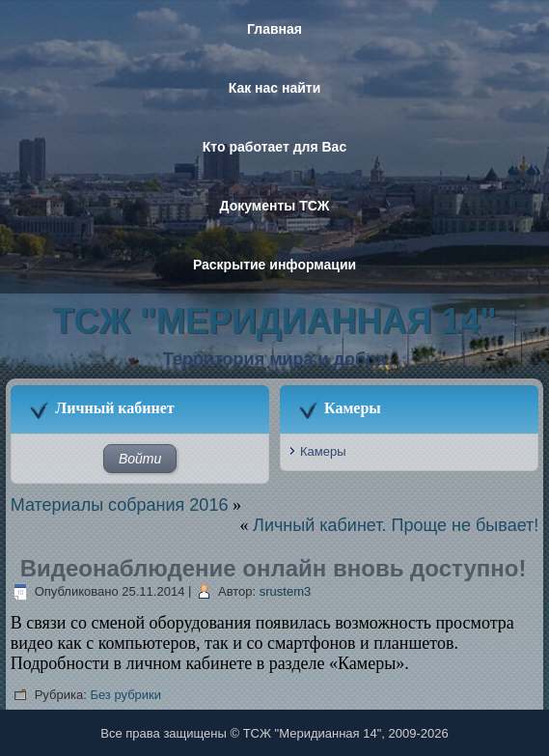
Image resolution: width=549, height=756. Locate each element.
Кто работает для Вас (274, 147)
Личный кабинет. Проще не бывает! (396, 525)
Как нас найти (275, 88)
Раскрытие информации (274, 265)
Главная (274, 29)
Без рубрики (125, 695)
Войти (140, 459)
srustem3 (285, 591)
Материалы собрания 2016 (120, 505)
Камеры (323, 451)
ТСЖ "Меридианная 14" (275, 321)
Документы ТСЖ (275, 206)
